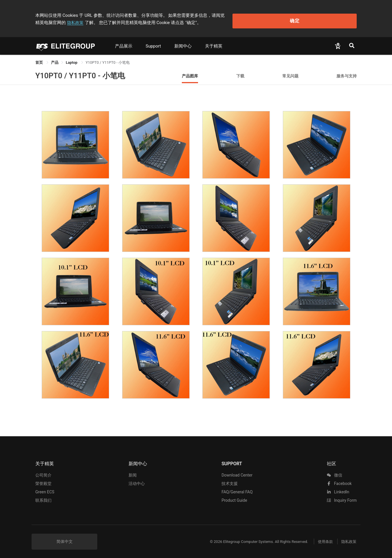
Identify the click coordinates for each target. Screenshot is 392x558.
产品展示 (124, 43)
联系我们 (43, 497)
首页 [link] (40, 59)
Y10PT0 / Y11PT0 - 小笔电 (80, 72)
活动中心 (137, 480)
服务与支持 (347, 72)
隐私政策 (265, 14)
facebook (339, 480)
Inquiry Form (342, 497)
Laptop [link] (72, 59)
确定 (327, 18)
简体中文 (65, 538)
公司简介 (43, 472)
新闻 (133, 472)
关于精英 (214, 43)
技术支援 (230, 480)
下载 (240, 72)
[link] (55, 59)
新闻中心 (183, 43)
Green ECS (45, 489)
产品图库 (190, 72)
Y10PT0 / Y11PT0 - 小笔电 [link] (108, 59)
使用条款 (320, 538)
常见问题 (290, 72)
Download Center (237, 472)
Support (153, 43)
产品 (55, 59)
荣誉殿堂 (43, 480)
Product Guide (234, 497)
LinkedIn (338, 489)
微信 (334, 472)
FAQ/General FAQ (237, 489)
